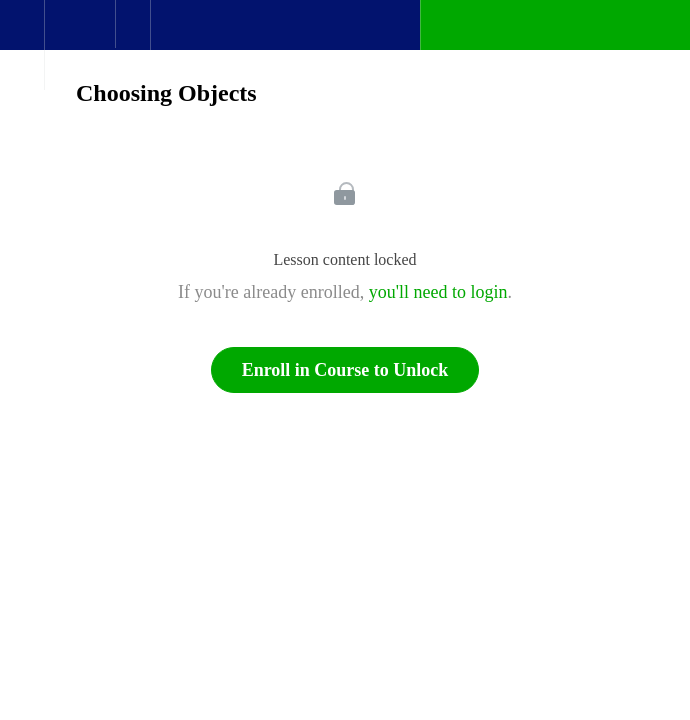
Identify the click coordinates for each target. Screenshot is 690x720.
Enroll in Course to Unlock (345, 370)
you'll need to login (438, 292)
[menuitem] (79, 45)
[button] (22, 35)
